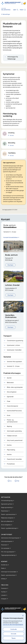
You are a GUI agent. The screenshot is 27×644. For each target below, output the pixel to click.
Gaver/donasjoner (12, 406)
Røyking (9, 426)
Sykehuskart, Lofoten (13, 345)
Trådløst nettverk (12, 436)
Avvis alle (14, 634)
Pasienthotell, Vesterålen (14, 459)
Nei (18, 481)
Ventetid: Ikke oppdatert (14, 361)
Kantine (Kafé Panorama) (14, 411)
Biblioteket (10, 382)
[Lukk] (23, 616)
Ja (11, 481)
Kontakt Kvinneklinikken (11, 237)
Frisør (9, 401)
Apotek (9, 378)
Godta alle (14, 629)
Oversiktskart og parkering (15, 341)
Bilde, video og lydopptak (15, 387)
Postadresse (11, 464)
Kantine (9, 445)
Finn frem (10, 265)
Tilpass (13, 638)
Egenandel (10, 397)
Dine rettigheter (12, 392)
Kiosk (9, 415)
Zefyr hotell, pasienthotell (15, 440)
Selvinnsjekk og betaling (14, 431)
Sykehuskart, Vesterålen (14, 350)
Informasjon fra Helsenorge (13, 58)
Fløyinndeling (11, 450)
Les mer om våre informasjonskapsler (13, 624)
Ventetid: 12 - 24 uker (13, 366)
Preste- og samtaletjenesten (12, 421)
